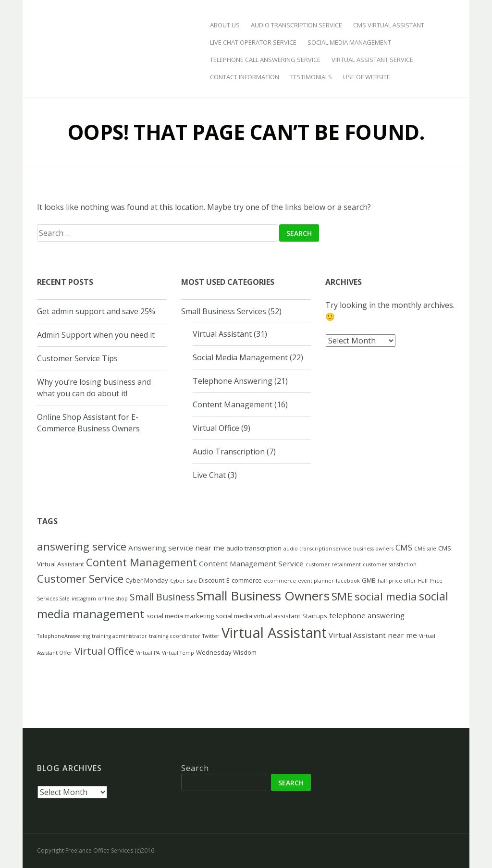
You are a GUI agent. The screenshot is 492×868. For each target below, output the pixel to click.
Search (195, 768)
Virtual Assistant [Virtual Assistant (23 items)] (274, 633)
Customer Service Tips (77, 358)
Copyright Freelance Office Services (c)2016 (96, 850)
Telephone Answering (233, 381)
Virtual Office (216, 428)
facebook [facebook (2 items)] (348, 581)
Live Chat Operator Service (253, 42)
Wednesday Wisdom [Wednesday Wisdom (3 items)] (226, 652)
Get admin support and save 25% (96, 311)
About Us (225, 25)
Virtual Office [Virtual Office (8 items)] (104, 651)
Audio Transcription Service (296, 25)
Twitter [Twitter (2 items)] (211, 636)
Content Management (233, 404)
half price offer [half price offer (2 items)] (397, 581)
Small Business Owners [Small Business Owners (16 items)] (263, 596)
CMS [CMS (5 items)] (404, 547)
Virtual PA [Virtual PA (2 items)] (148, 653)
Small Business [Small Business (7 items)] (162, 597)
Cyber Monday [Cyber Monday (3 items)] (147, 580)
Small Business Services (224, 311)
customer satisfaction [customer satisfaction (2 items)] (390, 564)
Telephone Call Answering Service (265, 60)
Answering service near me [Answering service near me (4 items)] (176, 548)
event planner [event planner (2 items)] (316, 581)
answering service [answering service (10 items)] (82, 546)
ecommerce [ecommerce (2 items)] (280, 581)
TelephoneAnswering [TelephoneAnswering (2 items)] (63, 636)
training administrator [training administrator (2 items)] (119, 636)
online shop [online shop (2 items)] (113, 599)
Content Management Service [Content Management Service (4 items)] (251, 563)
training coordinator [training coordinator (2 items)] (175, 636)
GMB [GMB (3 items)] (369, 580)
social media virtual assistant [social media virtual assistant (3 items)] (258, 616)
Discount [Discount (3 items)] (212, 580)
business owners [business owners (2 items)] (373, 549)
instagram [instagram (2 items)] (84, 599)
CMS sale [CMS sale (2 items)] (425, 549)
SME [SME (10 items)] (342, 596)
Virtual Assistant (222, 334)
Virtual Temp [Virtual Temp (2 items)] (178, 653)
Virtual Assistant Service (372, 60)
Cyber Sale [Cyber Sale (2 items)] (184, 581)
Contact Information (245, 77)
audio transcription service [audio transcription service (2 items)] (317, 549)
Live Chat (209, 475)
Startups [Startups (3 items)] (315, 616)
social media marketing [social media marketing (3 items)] (180, 616)
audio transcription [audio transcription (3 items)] (254, 548)
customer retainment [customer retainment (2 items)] (333, 564)
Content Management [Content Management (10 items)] (141, 562)
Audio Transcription (229, 452)
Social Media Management (349, 42)
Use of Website (367, 77)
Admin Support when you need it (96, 335)
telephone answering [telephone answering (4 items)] (367, 615)
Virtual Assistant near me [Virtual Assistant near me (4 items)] (373, 635)
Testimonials (311, 77)
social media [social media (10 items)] (386, 596)
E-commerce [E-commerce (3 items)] (244, 580)
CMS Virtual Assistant (389, 25)
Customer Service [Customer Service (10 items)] (80, 579)
